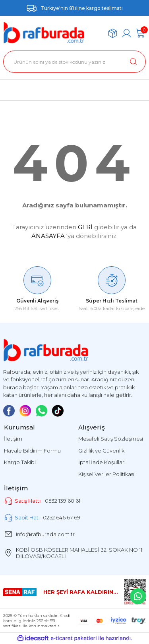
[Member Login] (127, 33)
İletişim (13, 439)
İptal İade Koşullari (102, 462)
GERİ (85, 227)
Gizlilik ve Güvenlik (101, 451)
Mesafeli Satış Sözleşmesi (111, 439)
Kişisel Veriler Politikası (106, 474)
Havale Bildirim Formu (32, 451)
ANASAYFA (48, 236)
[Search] (74, 62)
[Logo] (44, 33)
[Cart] (140, 33)
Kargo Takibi (20, 462)
